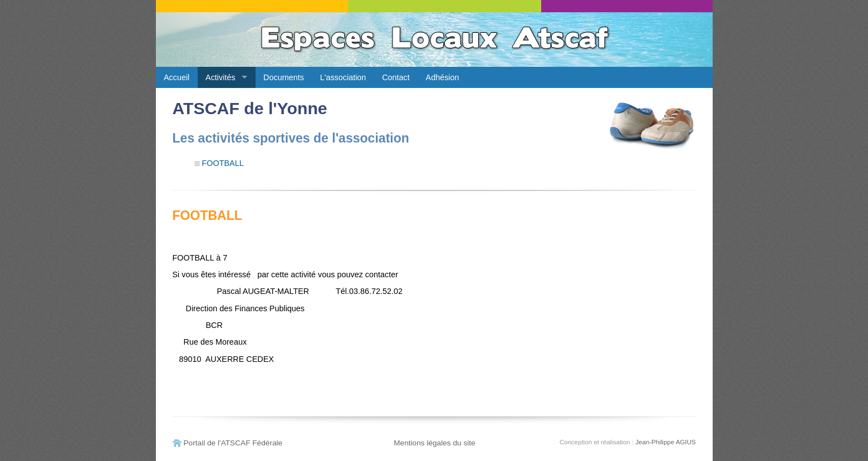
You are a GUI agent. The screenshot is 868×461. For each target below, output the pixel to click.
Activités (220, 77)
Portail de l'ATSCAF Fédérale (233, 443)
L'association (343, 77)
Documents (284, 77)
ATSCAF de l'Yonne (250, 108)
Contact (396, 77)
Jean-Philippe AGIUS (665, 442)
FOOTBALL (223, 163)
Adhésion (443, 77)
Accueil (176, 77)
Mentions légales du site (435, 443)
